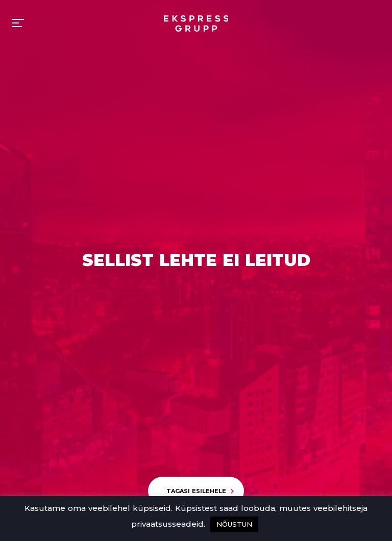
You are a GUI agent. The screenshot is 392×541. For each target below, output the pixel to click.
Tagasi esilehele (196, 491)
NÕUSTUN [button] (234, 524)
